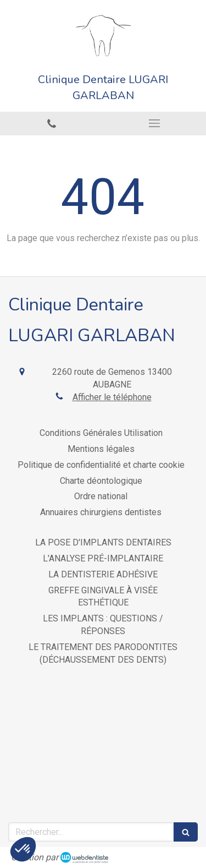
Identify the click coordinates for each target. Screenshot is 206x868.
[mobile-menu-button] (155, 123)
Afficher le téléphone (112, 397)
